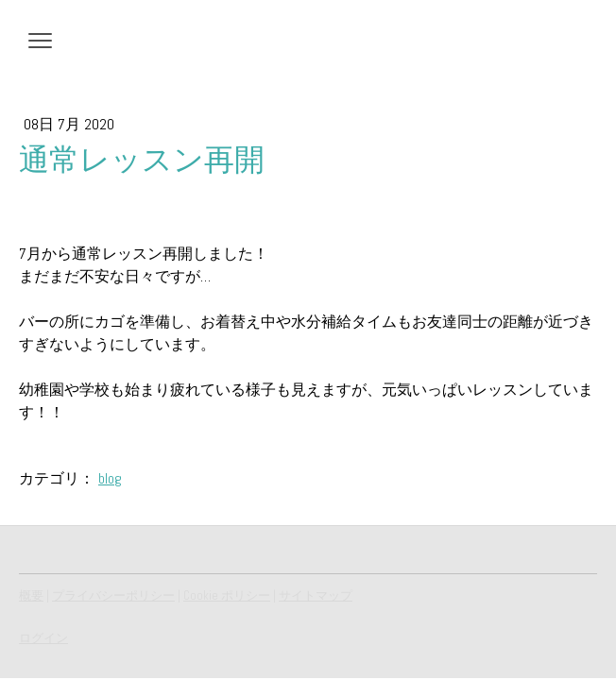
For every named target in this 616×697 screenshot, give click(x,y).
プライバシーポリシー (113, 595)
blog (110, 478)
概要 (31, 595)
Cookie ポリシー (227, 595)
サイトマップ (316, 595)
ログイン (43, 638)
